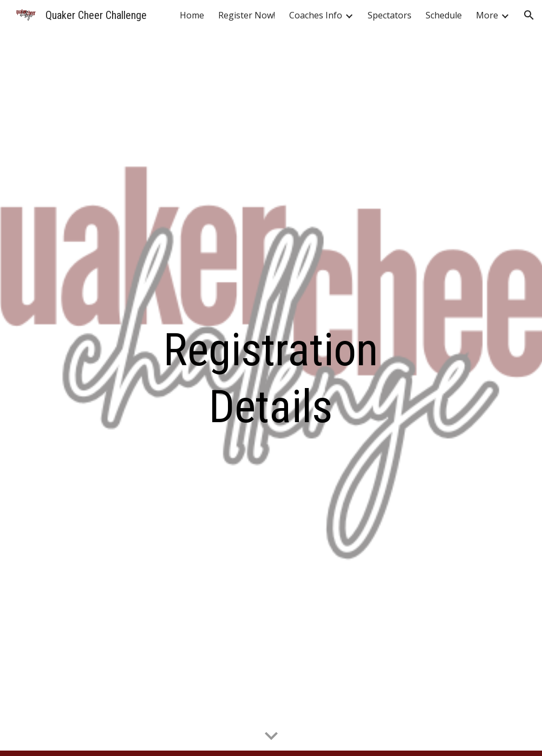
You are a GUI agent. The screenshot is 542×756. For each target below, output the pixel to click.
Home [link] (192, 15)
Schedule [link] (444, 15)
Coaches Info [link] (316, 15)
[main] (271, 378)
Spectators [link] (390, 15)
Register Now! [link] (247, 15)
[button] (529, 15)
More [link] (487, 15)
